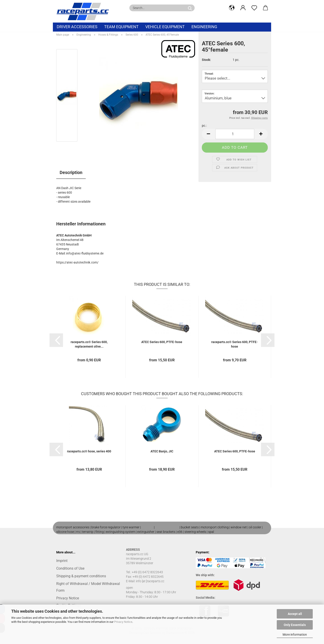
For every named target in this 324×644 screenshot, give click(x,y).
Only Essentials (295, 625)
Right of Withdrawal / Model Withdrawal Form (88, 587)
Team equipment (121, 27)
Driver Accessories (77, 27)
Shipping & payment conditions (81, 576)
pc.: (204, 126)
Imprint (62, 561)
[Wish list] (254, 8)
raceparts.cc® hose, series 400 (89, 451)
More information (295, 635)
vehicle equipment (165, 27)
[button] (232, 8)
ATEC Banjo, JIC (162, 451)
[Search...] (190, 8)
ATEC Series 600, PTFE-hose (162, 342)
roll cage (147, 527)
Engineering (204, 27)
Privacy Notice (123, 622)
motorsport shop (167, 527)
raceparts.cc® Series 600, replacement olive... (89, 344)
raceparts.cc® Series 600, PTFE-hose (235, 344)
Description (71, 172)
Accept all (295, 614)
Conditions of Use (70, 568)
